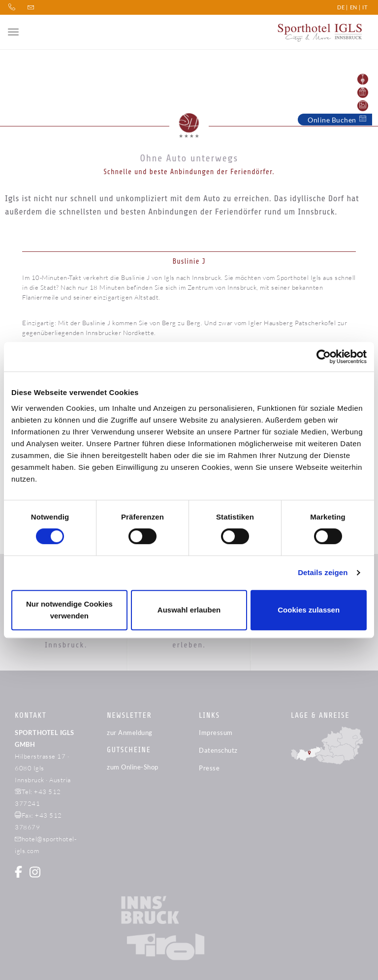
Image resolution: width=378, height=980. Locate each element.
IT (365, 7)
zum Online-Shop (133, 767)
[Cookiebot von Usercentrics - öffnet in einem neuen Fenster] (324, 357)
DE (341, 7)
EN (354, 7)
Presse (209, 768)
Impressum (216, 733)
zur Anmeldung (130, 733)
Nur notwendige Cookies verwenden (69, 610)
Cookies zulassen (309, 610)
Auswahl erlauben (189, 610)
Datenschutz (218, 750)
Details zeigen (323, 572)
